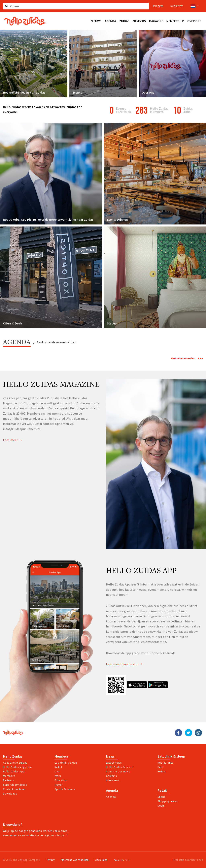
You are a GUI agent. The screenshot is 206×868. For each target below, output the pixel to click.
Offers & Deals (13, 323)
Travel (58, 785)
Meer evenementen (187, 358)
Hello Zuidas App (14, 771)
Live (57, 771)
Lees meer (12, 440)
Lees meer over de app (124, 664)
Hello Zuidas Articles (119, 767)
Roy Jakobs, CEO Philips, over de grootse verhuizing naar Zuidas (48, 219)
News (110, 756)
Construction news (118, 771)
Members (9, 776)
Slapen (112, 323)
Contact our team (14, 789)
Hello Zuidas (13, 756)
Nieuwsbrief (12, 825)
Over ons (148, 92)
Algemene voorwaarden (75, 860)
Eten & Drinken (117, 219)
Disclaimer (101, 860)
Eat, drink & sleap (66, 763)
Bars (160, 767)
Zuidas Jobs (188, 110)
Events (77, 92)
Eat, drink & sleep (171, 756)
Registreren (177, 6)
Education (61, 780)
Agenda (17, 342)
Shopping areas (168, 801)
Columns (111, 776)
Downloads (10, 794)
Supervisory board (15, 785)
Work (58, 776)
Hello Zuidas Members (159, 110)
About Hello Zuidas (15, 763)
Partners (9, 780)
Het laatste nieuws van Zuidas (24, 92)
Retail (58, 767)
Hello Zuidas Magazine (17, 767)
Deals (161, 806)
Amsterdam (122, 860)
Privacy (50, 860)
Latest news (114, 763)
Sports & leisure (65, 789)
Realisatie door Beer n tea (188, 860)
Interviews (113, 780)
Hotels (162, 771)
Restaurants (165, 763)
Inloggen (158, 6)
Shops (162, 797)
